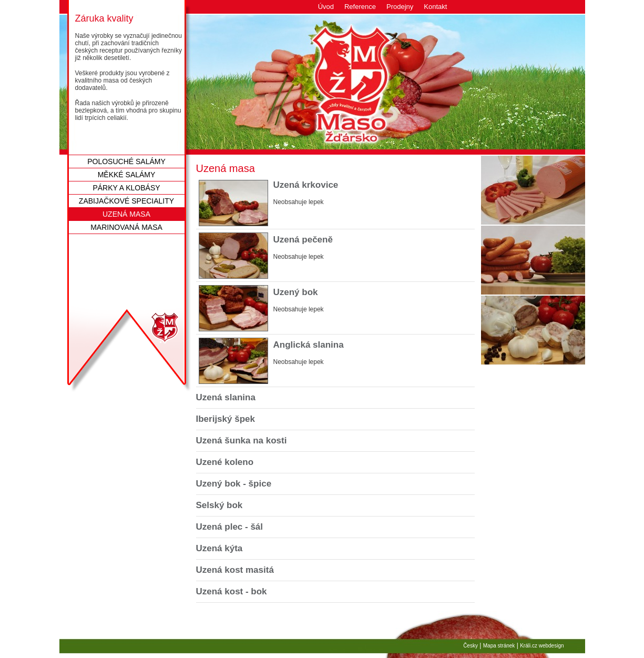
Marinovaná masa (126, 227)
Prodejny (400, 7)
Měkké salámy (127, 175)
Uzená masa (126, 214)
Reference (360, 7)
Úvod (326, 7)
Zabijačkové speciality (126, 201)
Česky (471, 646)
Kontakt (435, 7)
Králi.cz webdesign (542, 646)
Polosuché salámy (126, 161)
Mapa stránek (499, 646)
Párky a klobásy (126, 188)
